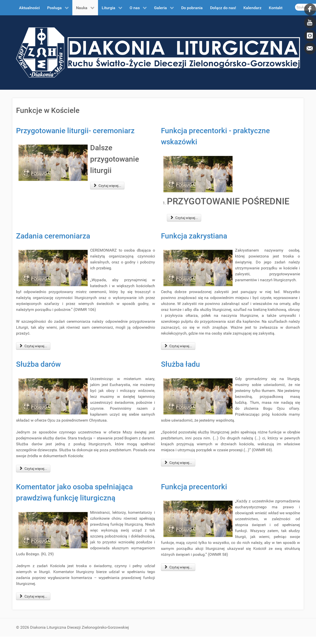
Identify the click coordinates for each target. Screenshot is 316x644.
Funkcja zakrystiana (194, 236)
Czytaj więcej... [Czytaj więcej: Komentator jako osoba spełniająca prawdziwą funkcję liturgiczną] (33, 596)
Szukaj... (295, 4)
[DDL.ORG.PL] (158, 52)
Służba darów (38, 364)
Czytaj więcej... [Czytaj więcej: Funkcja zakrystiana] (178, 346)
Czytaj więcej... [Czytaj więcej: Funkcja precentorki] (178, 567)
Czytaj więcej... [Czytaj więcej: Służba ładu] (178, 463)
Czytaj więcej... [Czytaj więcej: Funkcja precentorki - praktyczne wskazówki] (184, 218)
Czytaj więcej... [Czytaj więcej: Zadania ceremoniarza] (33, 346)
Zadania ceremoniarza (53, 236)
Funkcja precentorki (194, 487)
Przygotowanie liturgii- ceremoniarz (75, 131)
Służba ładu (180, 364)
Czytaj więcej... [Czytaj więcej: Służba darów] (33, 469)
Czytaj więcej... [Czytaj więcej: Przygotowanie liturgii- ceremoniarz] (107, 186)
